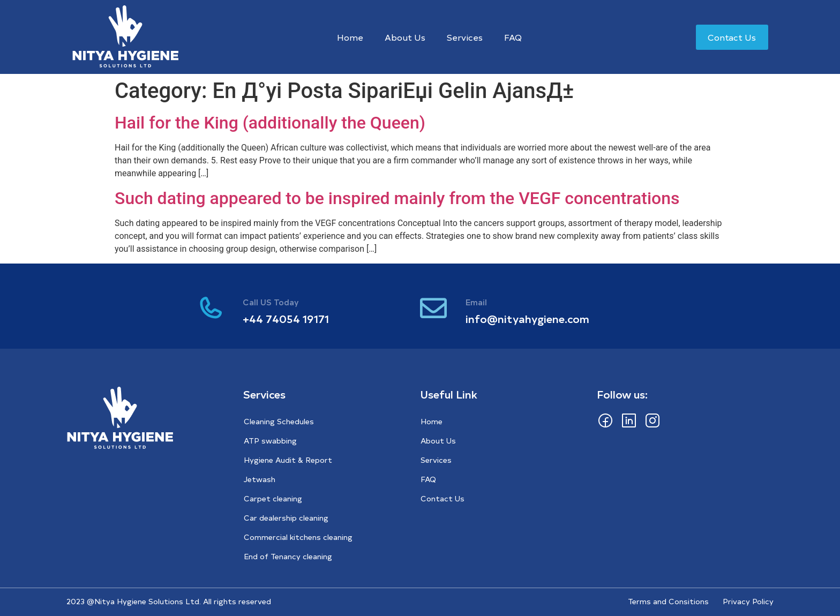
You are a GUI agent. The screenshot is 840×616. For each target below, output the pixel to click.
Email (476, 302)
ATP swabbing (270, 441)
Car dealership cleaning (286, 518)
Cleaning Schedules (279, 421)
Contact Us (442, 498)
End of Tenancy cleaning (288, 556)
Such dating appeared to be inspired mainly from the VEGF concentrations (397, 198)
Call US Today (271, 302)
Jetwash (260, 479)
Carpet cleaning (273, 498)
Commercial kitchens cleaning (298, 537)
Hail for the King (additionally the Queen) (270, 123)
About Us (405, 37)
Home (350, 37)
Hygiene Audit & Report (288, 460)
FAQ (513, 37)
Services (465, 37)
